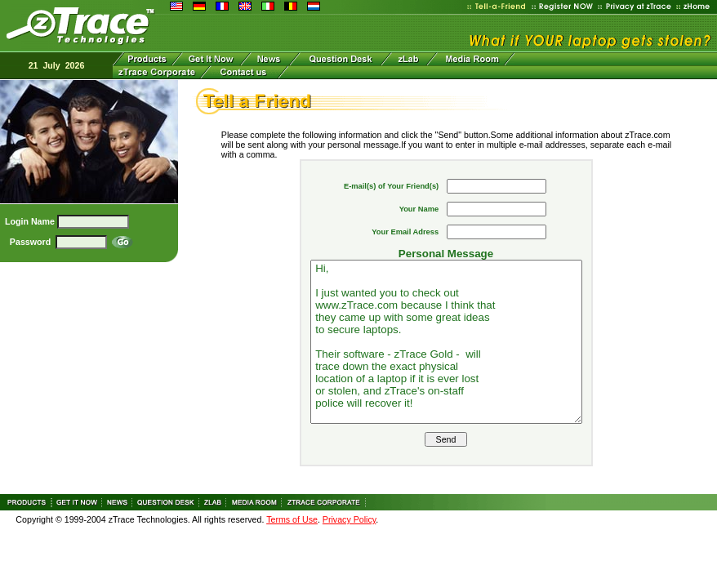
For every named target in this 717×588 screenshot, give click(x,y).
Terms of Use (292, 519)
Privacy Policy (350, 519)
